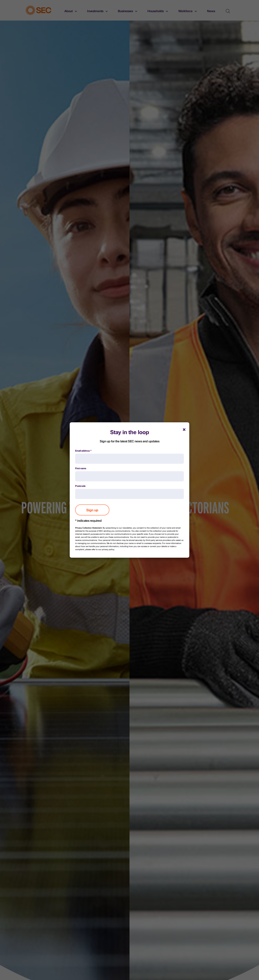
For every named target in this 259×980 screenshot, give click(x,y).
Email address (83, 451)
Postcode (80, 486)
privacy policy (108, 549)
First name (81, 468)
